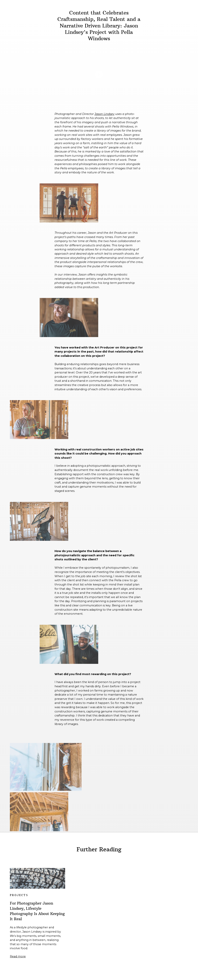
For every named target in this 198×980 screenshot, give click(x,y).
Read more (18, 956)
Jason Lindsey (105, 114)
